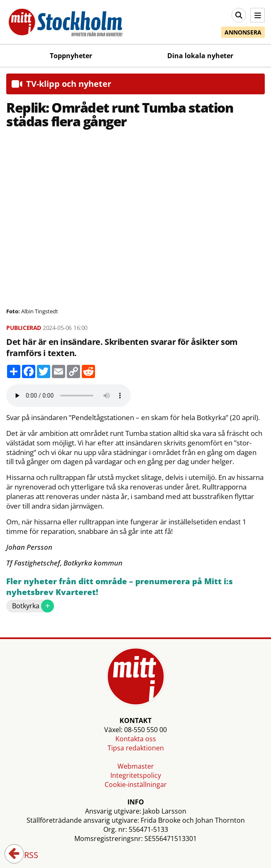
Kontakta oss (136, 739)
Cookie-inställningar (136, 784)
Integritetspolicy (136, 775)
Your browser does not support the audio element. (68, 396)
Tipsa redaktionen (136, 748)
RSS (25, 856)
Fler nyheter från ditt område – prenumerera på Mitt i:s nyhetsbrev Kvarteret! (120, 587)
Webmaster (136, 766)
